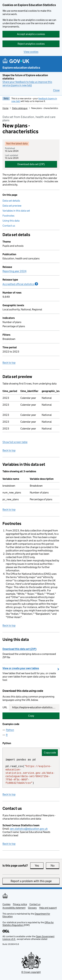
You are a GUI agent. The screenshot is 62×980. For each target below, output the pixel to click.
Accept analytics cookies (31, 34)
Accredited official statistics (20, 284)
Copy (31, 716)
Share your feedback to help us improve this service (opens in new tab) (27, 84)
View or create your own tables (21, 668)
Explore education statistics (21, 68)
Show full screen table (15, 442)
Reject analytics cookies (31, 44)
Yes (39, 866)
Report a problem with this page (31, 881)
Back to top (9, 363)
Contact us (9, 226)
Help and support (48, 908)
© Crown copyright (31, 972)
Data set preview (12, 206)
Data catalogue (20, 108)
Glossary (32, 908)
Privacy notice (20, 904)
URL (5, 707)
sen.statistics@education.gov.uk (29, 829)
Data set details (11, 201)
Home (5, 108)
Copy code (50, 753)
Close (56, 90)
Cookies (6, 904)
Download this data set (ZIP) (19, 649)
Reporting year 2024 (14, 271)
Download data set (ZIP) (31, 164)
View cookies (31, 52)
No (55, 866)
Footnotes (8, 216)
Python (10, 730)
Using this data (11, 221)
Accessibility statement (14, 908)
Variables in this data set (16, 211)
